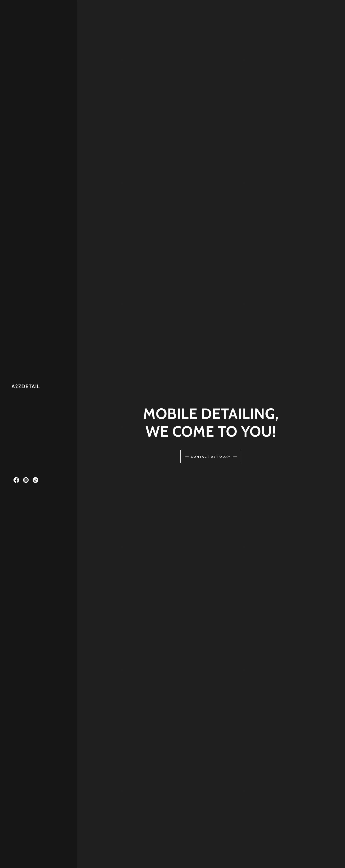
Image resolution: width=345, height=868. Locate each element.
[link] (26, 387)
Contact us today (211, 457)
